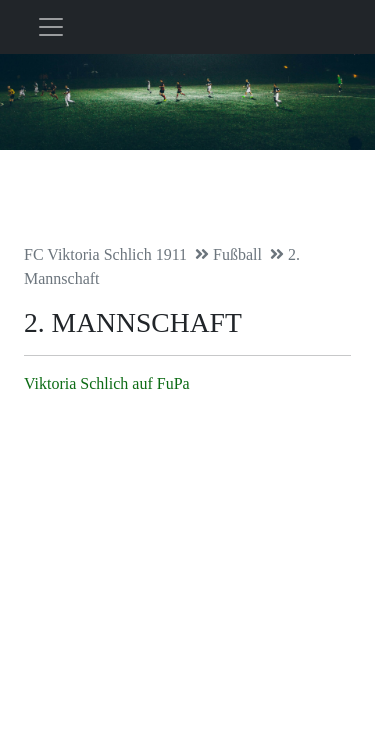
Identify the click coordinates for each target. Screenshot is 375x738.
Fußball (237, 254)
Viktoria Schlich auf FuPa (107, 383)
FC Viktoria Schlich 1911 (105, 254)
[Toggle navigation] (51, 27)
